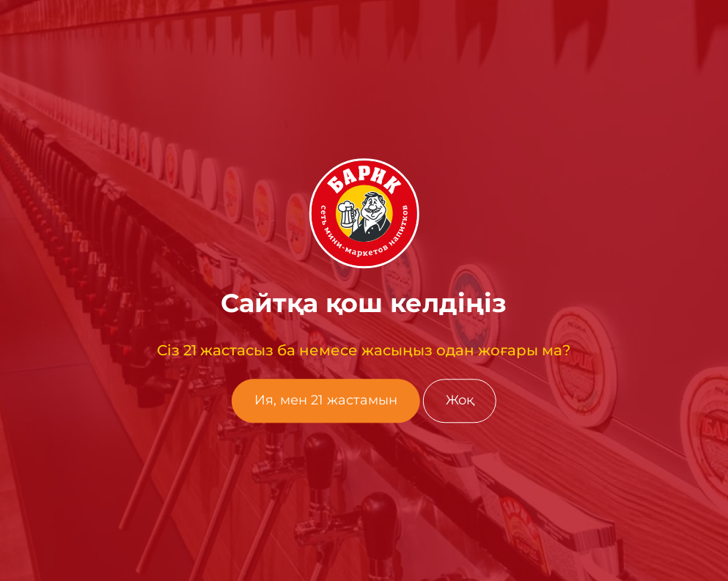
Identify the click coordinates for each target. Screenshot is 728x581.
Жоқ (460, 401)
